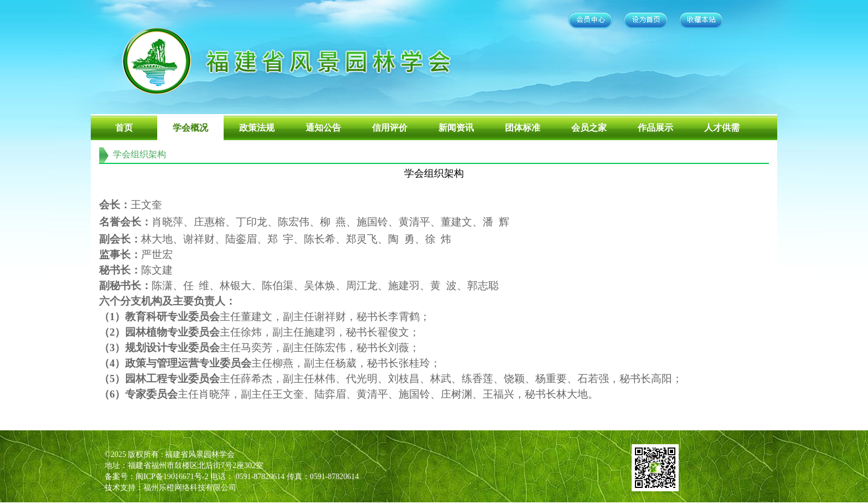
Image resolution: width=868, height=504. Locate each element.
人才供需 (722, 128)
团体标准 (523, 128)
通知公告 (323, 128)
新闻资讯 (456, 128)
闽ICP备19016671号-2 (172, 477)
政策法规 (257, 128)
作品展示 (655, 128)
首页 (124, 128)
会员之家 (589, 128)
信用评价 (390, 128)
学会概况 (190, 128)
